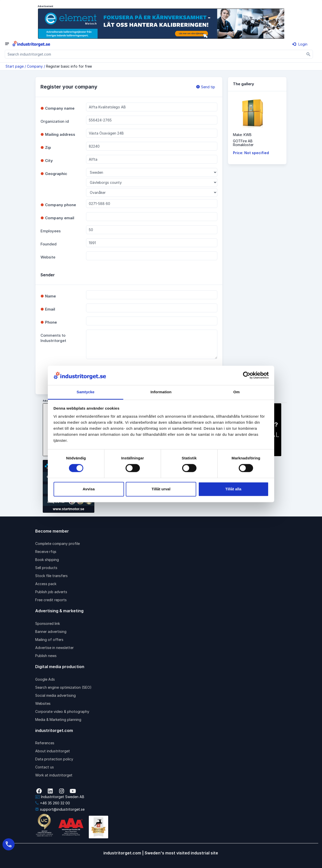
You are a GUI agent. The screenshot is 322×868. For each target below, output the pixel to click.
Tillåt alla (233, 489)
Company (35, 66)
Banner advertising (51, 632)
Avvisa (89, 489)
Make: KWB (242, 135)
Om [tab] (236, 392)
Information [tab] (161, 392)
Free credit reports (51, 600)
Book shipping (47, 560)
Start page (15, 66)
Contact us (45, 767)
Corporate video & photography (62, 711)
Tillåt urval (161, 489)
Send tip (206, 87)
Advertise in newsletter (54, 648)
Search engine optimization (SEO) (63, 687)
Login (300, 44)
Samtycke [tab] (86, 392)
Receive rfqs (46, 552)
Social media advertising (55, 695)
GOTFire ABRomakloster (243, 143)
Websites (43, 703)
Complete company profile (57, 544)
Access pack (46, 584)
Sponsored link (48, 623)
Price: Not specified (251, 153)
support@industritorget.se (60, 809)
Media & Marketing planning (58, 720)
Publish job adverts (51, 592)
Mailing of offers (49, 640)
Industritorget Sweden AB (60, 797)
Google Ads (45, 679)
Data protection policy (54, 759)
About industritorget (53, 751)
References (45, 743)
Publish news (46, 656)
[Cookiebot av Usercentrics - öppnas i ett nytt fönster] (247, 375)
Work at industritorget (54, 775)
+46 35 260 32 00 (53, 803)
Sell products (46, 568)
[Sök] (309, 54)
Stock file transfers (51, 576)
